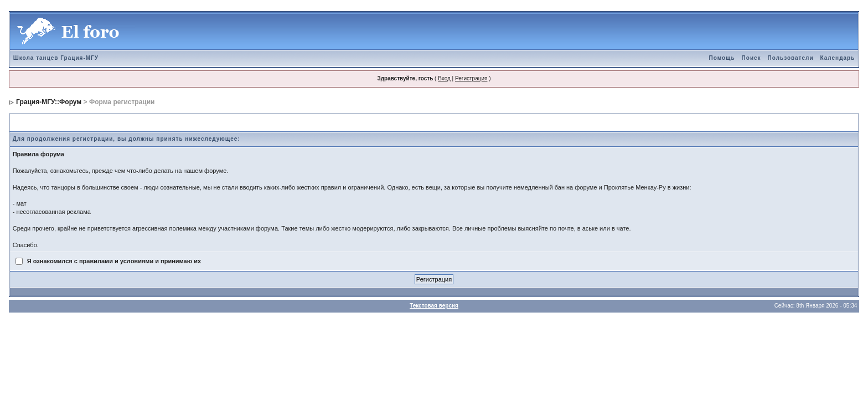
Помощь (722, 58)
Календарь (838, 58)
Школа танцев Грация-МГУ (56, 58)
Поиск (751, 58)
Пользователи (791, 58)
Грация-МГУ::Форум (49, 102)
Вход (444, 78)
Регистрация (471, 78)
